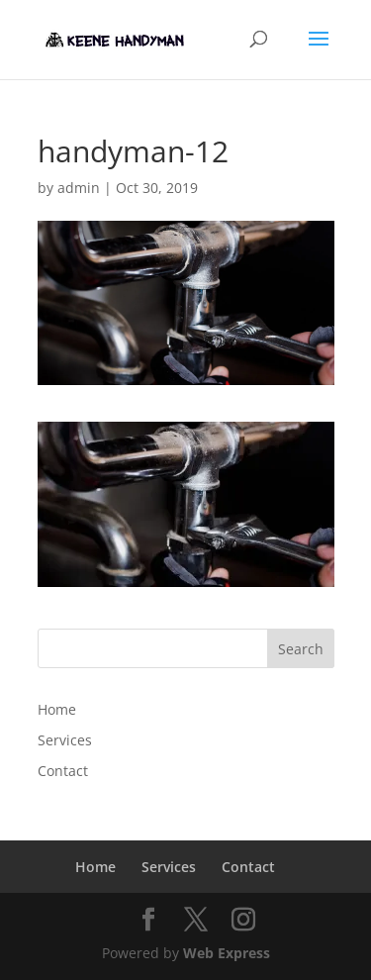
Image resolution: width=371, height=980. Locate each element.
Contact (63, 771)
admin (79, 188)
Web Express (227, 953)
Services (65, 740)
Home (57, 709)
